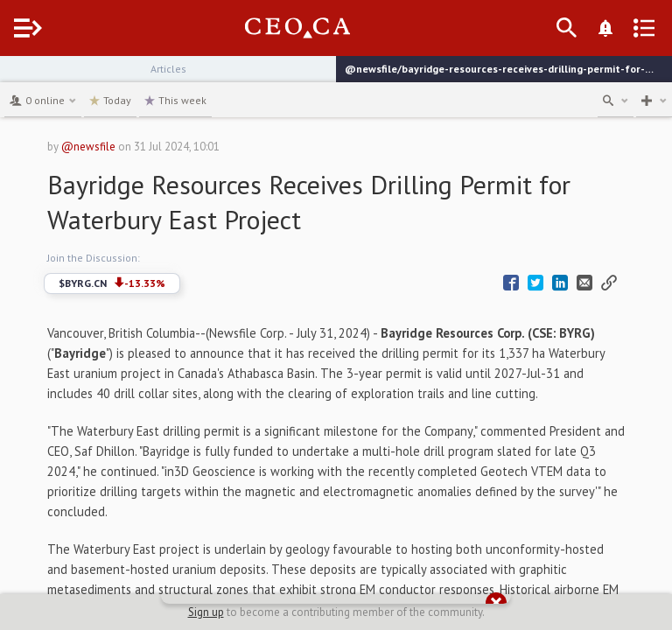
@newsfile (88, 147)
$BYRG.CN (112, 283)
